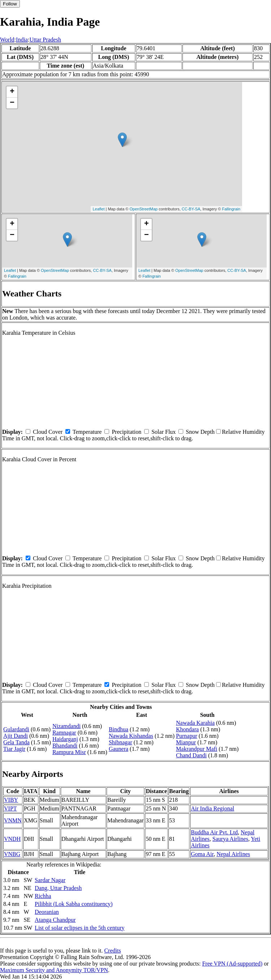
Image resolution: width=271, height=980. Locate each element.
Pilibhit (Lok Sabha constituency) (74, 904)
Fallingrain (231, 209)
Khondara (187, 729)
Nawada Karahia (195, 723)
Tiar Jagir (14, 749)
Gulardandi (16, 729)
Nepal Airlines (233, 854)
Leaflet (98, 209)
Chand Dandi (191, 755)
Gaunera (119, 749)
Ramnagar (64, 733)
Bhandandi (65, 746)
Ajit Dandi (16, 736)
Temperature (87, 432)
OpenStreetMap (144, 209)
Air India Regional (212, 808)
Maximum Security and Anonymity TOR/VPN (54, 970)
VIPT (10, 808)
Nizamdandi (66, 726)
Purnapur (187, 736)
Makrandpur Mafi (197, 749)
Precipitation (126, 432)
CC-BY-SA (191, 209)
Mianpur (186, 742)
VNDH (12, 839)
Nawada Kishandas (131, 736)
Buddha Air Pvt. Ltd (214, 832)
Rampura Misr (69, 752)
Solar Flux (164, 432)
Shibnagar (121, 742)
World (7, 40)
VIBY (11, 800)
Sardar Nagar (50, 880)
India (22, 40)
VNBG (12, 854)
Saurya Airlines (230, 839)
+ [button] (12, 92)
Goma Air (202, 854)
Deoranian (47, 912)
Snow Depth (200, 432)
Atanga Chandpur (55, 920)
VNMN (13, 820)
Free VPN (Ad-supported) (232, 964)
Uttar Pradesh (45, 40)
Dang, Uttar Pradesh (58, 888)
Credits (112, 951)
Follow (10, 4)
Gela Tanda (16, 742)
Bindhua (119, 729)
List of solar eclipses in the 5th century (79, 928)
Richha (43, 896)
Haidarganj (65, 739)
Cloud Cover (48, 432)
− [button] (12, 103)
